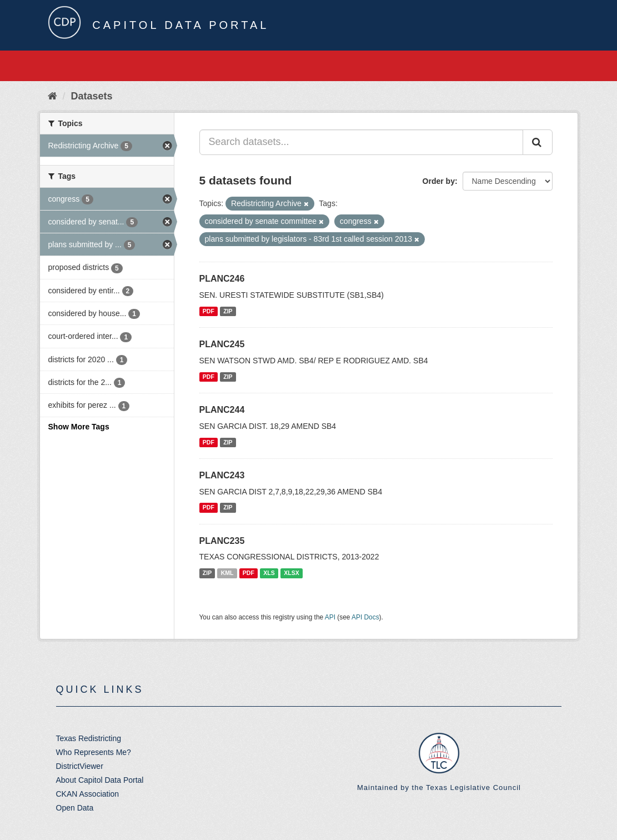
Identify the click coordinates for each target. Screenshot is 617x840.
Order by (439, 181)
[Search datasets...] (361, 142)
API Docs (365, 617)
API (330, 617)
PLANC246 (222, 279)
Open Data (75, 808)
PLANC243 (222, 475)
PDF (209, 311)
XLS (269, 573)
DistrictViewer (80, 766)
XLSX (291, 573)
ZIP (228, 311)
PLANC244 (222, 410)
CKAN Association (88, 794)
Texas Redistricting (89, 738)
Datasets (92, 96)
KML (227, 573)
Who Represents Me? (94, 752)
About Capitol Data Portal (100, 780)
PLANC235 (222, 541)
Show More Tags (79, 427)
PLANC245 (222, 344)
